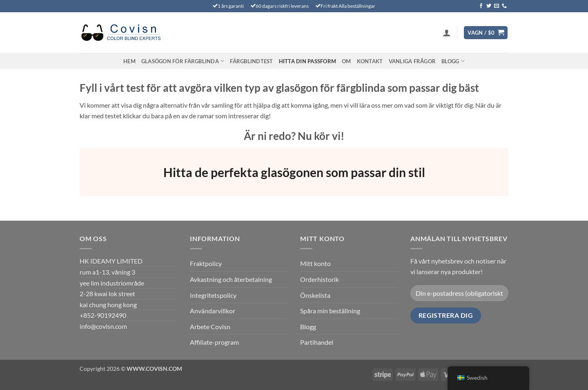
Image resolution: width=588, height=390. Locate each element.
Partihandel (317, 342)
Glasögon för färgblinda (183, 61)
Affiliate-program (214, 342)
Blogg (453, 61)
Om (346, 61)
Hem (129, 61)
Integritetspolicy (213, 295)
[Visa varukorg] (486, 33)
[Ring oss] (504, 6)
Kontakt (370, 61)
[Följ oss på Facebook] (481, 6)
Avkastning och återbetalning (231, 279)
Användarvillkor (213, 311)
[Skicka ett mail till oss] (497, 6)
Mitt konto (315, 263)
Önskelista (315, 295)
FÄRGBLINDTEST (251, 61)
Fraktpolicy (206, 263)
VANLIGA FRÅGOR (412, 61)
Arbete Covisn (210, 327)
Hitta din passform (308, 61)
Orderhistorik (320, 279)
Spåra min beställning (330, 311)
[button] (447, 33)
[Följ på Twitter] (489, 6)
